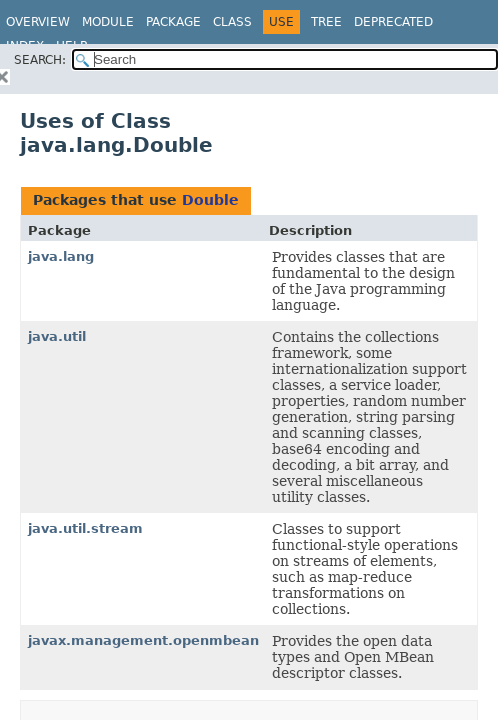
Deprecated (393, 22)
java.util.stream (85, 528)
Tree (326, 22)
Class (232, 22)
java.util (57, 336)
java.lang (61, 256)
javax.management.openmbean (143, 640)
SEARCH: (40, 60)
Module (108, 22)
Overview (38, 22)
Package (173, 22)
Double (210, 200)
